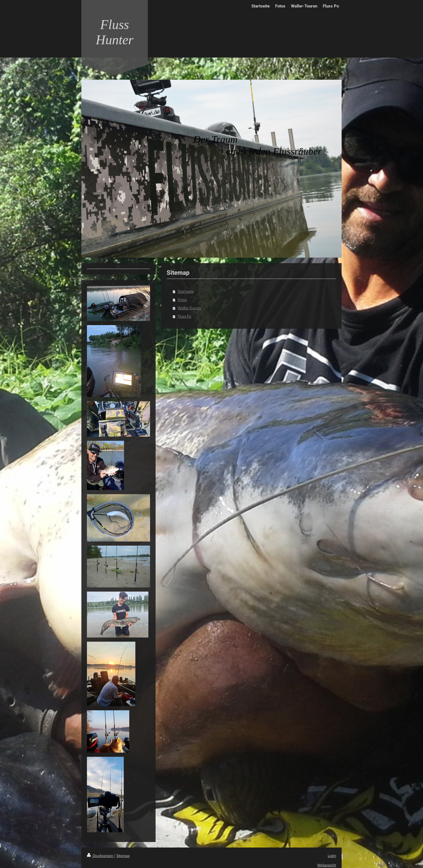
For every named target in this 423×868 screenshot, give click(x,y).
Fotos (182, 300)
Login (332, 856)
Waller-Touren (189, 308)
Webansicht (327, 865)
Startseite (186, 291)
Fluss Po (185, 316)
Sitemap (123, 856)
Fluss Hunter (115, 32)
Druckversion (100, 856)
